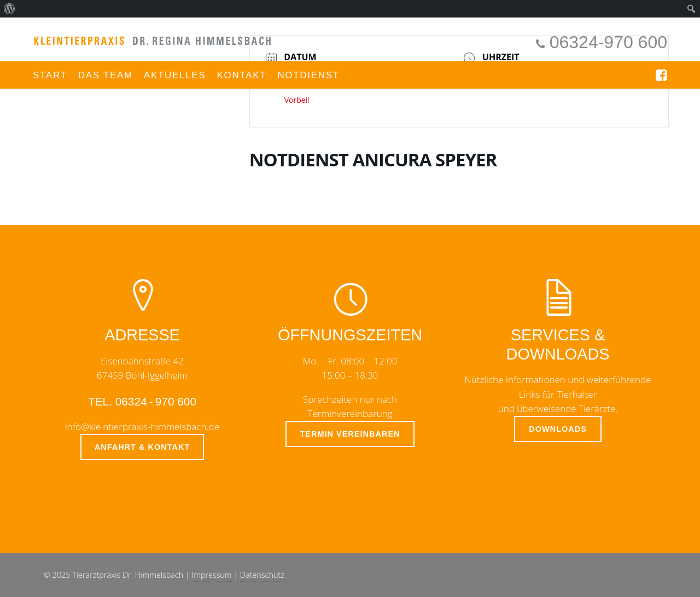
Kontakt (241, 75)
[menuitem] (10, 9)
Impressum (212, 575)
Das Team (106, 75)
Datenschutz (262, 575)
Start (50, 75)
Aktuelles (175, 75)
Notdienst (308, 75)
